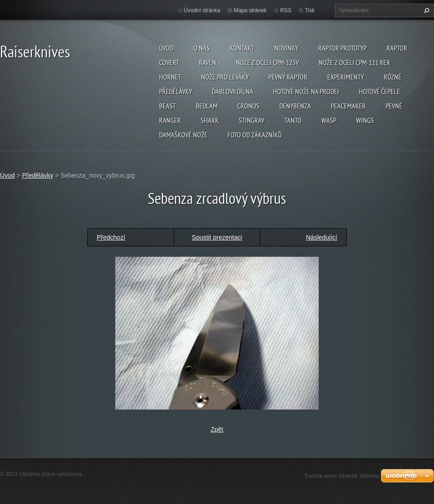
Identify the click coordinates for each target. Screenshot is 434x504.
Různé (393, 77)
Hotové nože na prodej (306, 91)
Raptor (397, 48)
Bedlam (207, 106)
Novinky (286, 48)
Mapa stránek (250, 10)
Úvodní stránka (202, 10)
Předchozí (111, 237)
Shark (210, 120)
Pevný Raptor (288, 77)
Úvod (166, 48)
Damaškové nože (183, 135)
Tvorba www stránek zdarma (342, 476)
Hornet (170, 77)
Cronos (248, 106)
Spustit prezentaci (217, 237)
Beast (167, 106)
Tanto (293, 120)
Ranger (170, 120)
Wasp (329, 120)
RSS (286, 10)
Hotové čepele (380, 91)
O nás (202, 48)
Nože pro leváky (225, 77)
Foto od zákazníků (255, 135)
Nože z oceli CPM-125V (267, 62)
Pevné (394, 106)
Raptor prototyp (342, 48)
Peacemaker (348, 106)
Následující (322, 237)
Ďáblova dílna (233, 91)
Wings (365, 120)
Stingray (252, 120)
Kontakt (242, 48)
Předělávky (176, 91)
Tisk (310, 10)
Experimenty (346, 77)
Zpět (217, 429)
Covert (169, 62)
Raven (208, 62)
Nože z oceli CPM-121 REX (354, 62)
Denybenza (295, 106)
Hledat (425, 10)
